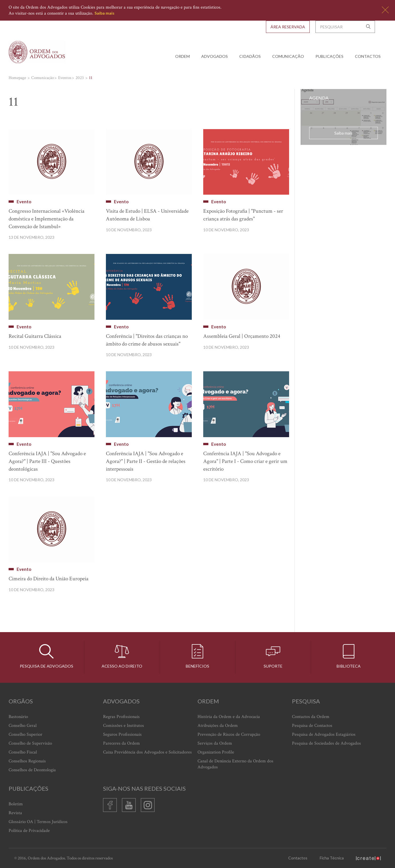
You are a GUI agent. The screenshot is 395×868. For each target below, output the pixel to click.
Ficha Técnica (332, 858)
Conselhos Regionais (27, 761)
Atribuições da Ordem (218, 726)
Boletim (16, 804)
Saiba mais (104, 13)
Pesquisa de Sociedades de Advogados (326, 743)
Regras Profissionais (121, 717)
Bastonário (18, 717)
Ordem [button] (182, 56)
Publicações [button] (329, 56)
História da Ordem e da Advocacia (229, 717)
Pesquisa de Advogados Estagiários (324, 734)
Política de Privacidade (29, 831)
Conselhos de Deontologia (32, 770)
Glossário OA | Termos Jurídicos (38, 822)
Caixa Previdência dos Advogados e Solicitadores (147, 752)
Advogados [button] (215, 56)
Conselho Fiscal (23, 752)
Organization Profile (216, 752)
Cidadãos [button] (250, 56)
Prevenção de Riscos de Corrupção (229, 734)
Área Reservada (288, 27)
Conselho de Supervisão (30, 743)
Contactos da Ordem (311, 717)
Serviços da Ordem (215, 743)
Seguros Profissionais (122, 734)
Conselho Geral (23, 726)
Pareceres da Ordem (122, 743)
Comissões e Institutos (124, 726)
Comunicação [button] (288, 56)
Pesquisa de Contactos (312, 726)
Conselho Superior (25, 734)
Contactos (368, 56)
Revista (15, 813)
